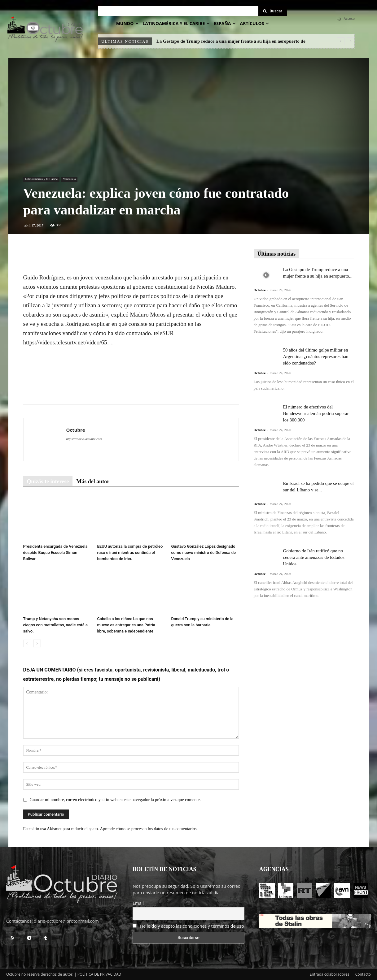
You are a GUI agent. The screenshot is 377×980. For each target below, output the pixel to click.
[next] (351, 41)
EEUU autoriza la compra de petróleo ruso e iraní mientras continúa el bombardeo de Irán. (130, 553)
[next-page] (37, 643)
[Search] (273, 11)
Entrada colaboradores (330, 974)
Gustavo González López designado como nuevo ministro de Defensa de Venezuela (204, 553)
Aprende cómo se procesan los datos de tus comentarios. (149, 829)
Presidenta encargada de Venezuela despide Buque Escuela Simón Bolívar (55, 553)
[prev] (341, 41)
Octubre (76, 430)
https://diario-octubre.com (84, 439)
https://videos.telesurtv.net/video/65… (68, 342)
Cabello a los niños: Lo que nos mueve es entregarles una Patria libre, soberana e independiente (126, 625)
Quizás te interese (48, 481)
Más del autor (93, 481)
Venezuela (69, 179)
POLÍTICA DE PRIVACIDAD (99, 974)
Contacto (363, 974)
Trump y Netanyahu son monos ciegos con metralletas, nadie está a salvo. (55, 625)
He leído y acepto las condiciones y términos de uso (192, 926)
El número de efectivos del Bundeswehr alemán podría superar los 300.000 (316, 413)
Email (138, 903)
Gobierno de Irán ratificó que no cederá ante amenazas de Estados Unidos (314, 557)
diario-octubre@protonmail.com (66, 921)
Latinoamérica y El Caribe (42, 179)
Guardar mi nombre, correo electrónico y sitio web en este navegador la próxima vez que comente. (115, 800)
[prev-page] (27, 643)
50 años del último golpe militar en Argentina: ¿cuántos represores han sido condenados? (316, 356)
